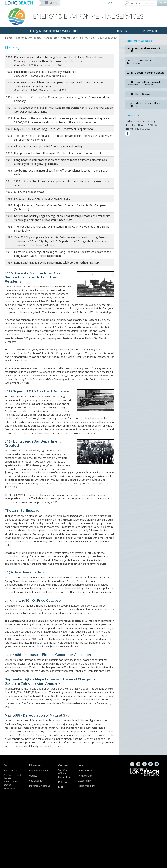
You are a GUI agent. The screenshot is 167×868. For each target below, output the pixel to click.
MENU (53, 3)
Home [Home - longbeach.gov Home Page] (9, 38)
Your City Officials (63, 772)
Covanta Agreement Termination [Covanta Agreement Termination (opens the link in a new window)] (139, 62)
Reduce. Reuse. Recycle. (11, 783)
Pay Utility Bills (11, 771)
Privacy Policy (85, 776)
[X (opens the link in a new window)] (144, 764)
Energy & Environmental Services (30, 38)
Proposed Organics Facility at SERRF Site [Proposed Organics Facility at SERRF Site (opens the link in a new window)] (144, 105)
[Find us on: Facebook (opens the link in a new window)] (128, 134)
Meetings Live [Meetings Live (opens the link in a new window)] (10, 789)
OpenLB (33, 776)
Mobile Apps (64, 782)
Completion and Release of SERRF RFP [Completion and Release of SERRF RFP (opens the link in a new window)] (143, 50)
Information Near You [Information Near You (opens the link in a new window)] (40, 771)
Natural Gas (68, 38)
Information (150, 31)
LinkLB (62, 787)
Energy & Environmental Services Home (54, 31)
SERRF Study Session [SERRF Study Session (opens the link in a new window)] (139, 94)
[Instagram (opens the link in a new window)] (138, 764)
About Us (121, 31)
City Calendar (36, 781)
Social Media (65, 777)
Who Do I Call (85, 771)
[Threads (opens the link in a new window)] (151, 764)
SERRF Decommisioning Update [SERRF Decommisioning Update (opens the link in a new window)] (146, 73)
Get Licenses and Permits (12, 777)
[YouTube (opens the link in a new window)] (157, 764)
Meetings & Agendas (39, 786)
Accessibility (84, 781)
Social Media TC (87, 786)
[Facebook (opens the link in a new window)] (132, 764)
